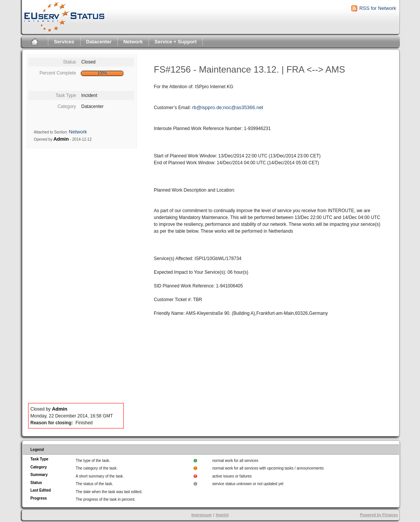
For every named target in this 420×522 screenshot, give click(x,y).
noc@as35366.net (243, 107)
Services (64, 42)
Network (133, 42)
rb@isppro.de (207, 107)
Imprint (222, 515)
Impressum (201, 515)
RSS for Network (378, 8)
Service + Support (176, 42)
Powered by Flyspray (379, 515)
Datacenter (99, 42)
